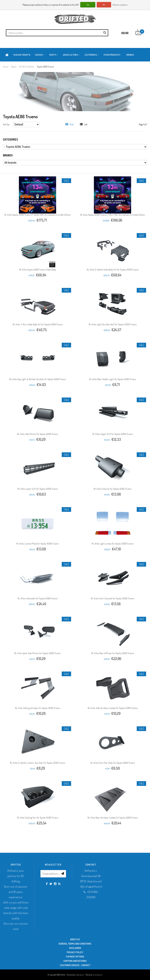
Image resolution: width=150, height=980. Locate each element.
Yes (88, 5)
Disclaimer (75, 948)
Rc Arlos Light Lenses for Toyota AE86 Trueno (112, 544)
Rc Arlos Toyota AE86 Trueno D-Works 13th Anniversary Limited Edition (38, 215)
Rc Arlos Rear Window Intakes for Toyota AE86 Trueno (113, 818)
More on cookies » (120, 5)
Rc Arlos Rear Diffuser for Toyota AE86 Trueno (112, 653)
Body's (54, 55)
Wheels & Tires (71, 55)
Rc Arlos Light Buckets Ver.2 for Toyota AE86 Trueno (113, 324)
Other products (113, 55)
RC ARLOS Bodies (27, 67)
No (104, 5)
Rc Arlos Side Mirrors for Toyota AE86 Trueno (37, 434)
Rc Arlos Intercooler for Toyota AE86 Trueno (37, 598)
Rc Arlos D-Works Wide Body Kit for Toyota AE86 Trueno (113, 270)
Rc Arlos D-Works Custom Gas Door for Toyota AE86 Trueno (37, 763)
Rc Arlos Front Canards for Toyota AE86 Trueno (112, 598)
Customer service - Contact (75, 965)
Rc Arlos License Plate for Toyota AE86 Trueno (38, 544)
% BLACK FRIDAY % (22, 55)
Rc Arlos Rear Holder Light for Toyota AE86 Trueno (113, 379)
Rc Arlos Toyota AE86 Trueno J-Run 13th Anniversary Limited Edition (113, 215)
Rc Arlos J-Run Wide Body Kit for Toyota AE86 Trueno (38, 324)
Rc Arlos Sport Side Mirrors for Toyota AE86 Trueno (37, 653)
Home (6, 67)
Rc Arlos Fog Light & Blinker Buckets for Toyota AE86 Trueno (38, 379)
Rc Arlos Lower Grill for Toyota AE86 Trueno (38, 489)
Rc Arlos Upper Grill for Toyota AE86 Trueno (113, 434)
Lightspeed (80, 975)
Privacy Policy (75, 952)
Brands (130, 55)
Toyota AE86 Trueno (45, 67)
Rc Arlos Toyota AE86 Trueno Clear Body (38, 270)
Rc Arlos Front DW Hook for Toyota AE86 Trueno (113, 763)
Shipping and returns (75, 961)
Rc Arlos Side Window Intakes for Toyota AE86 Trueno (113, 708)
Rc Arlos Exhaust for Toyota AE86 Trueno (112, 489)
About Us (75, 939)
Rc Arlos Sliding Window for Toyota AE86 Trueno (38, 708)
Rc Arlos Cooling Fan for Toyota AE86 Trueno (38, 818)
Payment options (75, 957)
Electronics (92, 55)
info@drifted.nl (93, 887)
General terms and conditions (75, 944)
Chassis (40, 55)
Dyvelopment (98, 975)
